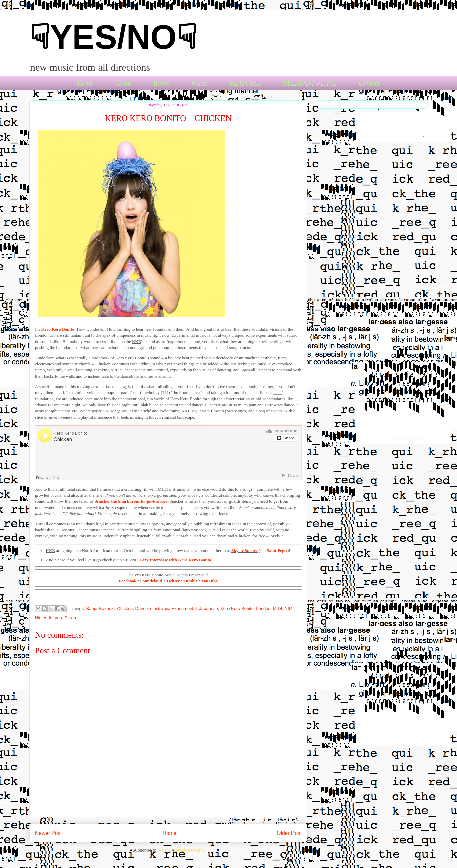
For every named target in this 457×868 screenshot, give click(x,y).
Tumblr (190, 581)
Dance (142, 609)
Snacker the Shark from (131, 501)
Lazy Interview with (175, 560)
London (263, 609)
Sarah (70, 618)
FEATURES (246, 83)
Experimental (184, 609)
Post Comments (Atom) (181, 850)
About (123, 83)
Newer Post (48, 833)
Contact (369, 83)
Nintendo (44, 618)
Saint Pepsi (277, 550)
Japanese (208, 609)
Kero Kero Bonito (58, 329)
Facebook (127, 581)
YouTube (210, 581)
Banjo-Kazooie (101, 609)
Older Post (289, 833)
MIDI (278, 609)
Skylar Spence (244, 550)
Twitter (173, 581)
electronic (159, 609)
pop (58, 618)
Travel (161, 83)
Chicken (125, 609)
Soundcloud (151, 581)
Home (85, 83)
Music (200, 83)
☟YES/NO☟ (113, 37)
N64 (289, 609)
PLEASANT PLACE (310, 83)
